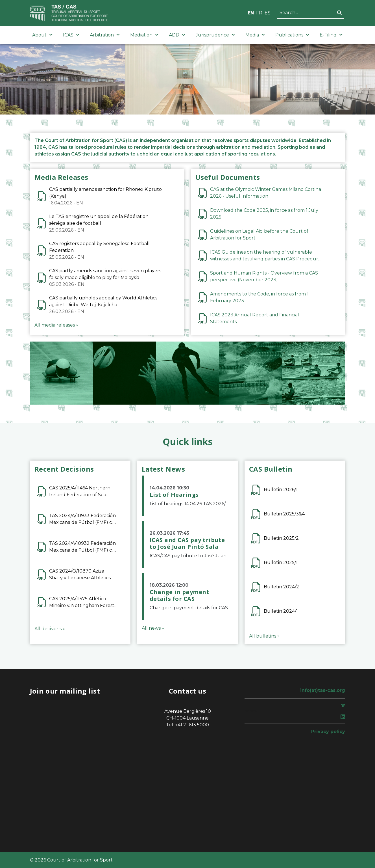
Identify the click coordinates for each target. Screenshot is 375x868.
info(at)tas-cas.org (323, 690)
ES (268, 13)
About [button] (42, 35)
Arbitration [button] (105, 35)
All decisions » (50, 629)
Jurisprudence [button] (215, 35)
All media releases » (56, 325)
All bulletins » (264, 636)
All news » (153, 628)
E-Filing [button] (331, 35)
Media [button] (255, 35)
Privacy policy (328, 732)
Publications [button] (292, 35)
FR (259, 13)
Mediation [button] (144, 35)
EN (251, 13)
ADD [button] (177, 35)
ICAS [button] (71, 35)
